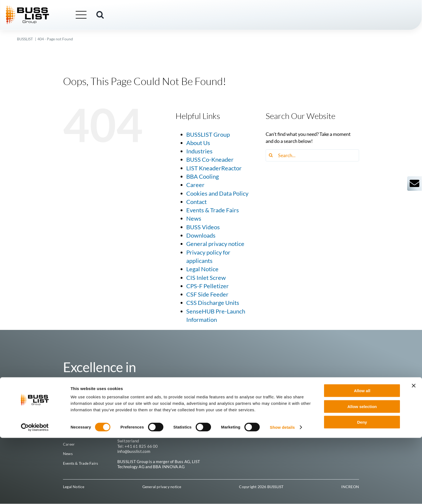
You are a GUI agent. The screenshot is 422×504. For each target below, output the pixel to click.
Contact (196, 202)
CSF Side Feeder (207, 294)
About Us (198, 143)
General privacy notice (215, 244)
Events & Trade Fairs (213, 210)
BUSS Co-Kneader (210, 160)
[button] (111, 15)
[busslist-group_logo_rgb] (39, 8)
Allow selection (362, 473)
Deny (362, 488)
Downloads (201, 235)
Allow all (362, 457)
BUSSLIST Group (208, 135)
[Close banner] (414, 452)
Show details (282, 493)
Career (195, 185)
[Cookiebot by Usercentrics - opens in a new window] (35, 494)
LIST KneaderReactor (214, 168)
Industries (199, 151)
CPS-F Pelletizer (208, 286)
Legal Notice (202, 269)
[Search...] (312, 155)
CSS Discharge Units (213, 303)
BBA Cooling (203, 177)
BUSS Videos (203, 227)
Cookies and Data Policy (217, 193)
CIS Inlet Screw (206, 278)
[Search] (272, 155)
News (194, 218)
